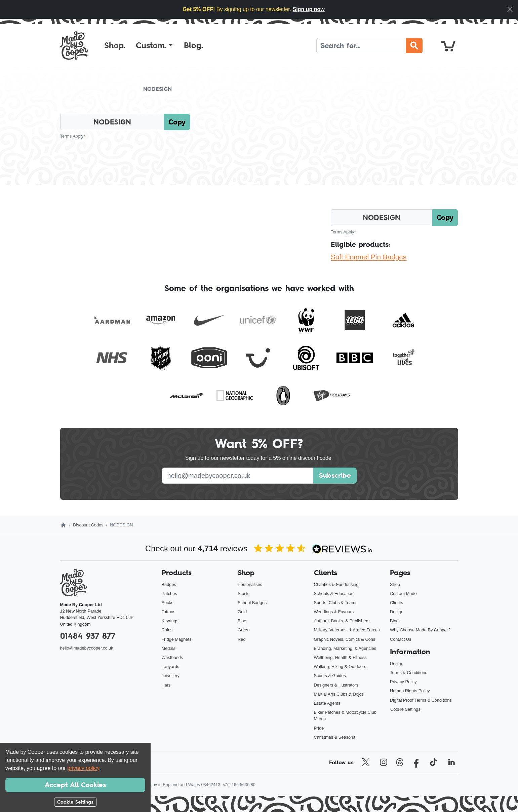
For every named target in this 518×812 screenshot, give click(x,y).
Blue (242, 621)
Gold (242, 612)
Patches (169, 594)
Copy (177, 122)
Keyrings (170, 621)
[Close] (510, 9)
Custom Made (403, 594)
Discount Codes (88, 525)
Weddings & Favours (334, 612)
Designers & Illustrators (336, 685)
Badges (169, 584)
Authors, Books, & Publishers (342, 621)
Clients (396, 603)
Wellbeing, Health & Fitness (340, 657)
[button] (154, 45)
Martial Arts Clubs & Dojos (339, 694)
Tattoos (169, 612)
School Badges (252, 603)
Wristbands (172, 657)
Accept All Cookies (75, 785)
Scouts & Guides (330, 676)
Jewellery (171, 676)
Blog (394, 621)
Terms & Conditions (409, 673)
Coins (167, 630)
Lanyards (171, 667)
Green (244, 630)
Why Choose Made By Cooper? (420, 630)
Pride (319, 728)
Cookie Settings (405, 709)
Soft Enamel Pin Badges (369, 257)
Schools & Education (334, 594)
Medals (169, 648)
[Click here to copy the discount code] (112, 122)
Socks (168, 603)
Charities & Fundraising (336, 584)
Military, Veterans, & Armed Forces (347, 630)
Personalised (250, 584)
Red (242, 639)
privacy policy (83, 768)
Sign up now (309, 9)
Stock (243, 594)
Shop (395, 584)
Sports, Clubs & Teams (336, 603)
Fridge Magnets (177, 639)
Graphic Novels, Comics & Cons (345, 639)
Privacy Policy (403, 682)
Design (397, 612)
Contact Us (401, 639)
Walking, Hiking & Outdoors (340, 667)
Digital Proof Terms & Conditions (421, 700)
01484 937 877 (88, 636)
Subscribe (335, 475)
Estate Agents (327, 703)
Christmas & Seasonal (335, 737)
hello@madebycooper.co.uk (87, 648)
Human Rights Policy (410, 691)
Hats (166, 685)
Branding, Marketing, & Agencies (345, 648)
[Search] (361, 46)
